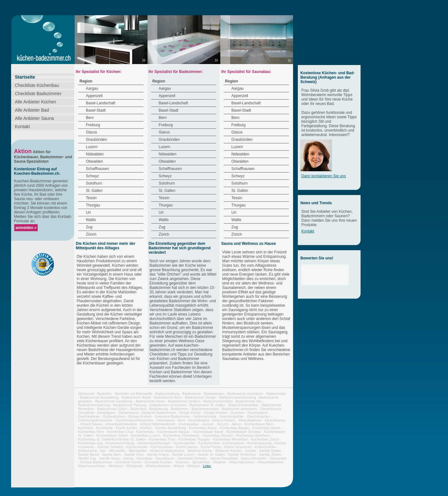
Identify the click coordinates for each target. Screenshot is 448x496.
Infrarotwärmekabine (121, 424)
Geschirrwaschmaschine (135, 420)
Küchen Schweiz (110, 447)
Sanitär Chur (134, 454)
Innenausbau (189, 424)
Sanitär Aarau (110, 458)
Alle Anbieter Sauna (34, 118)
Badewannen (214, 394)
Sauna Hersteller (254, 458)
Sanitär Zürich (270, 454)
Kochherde (104, 428)
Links (207, 466)
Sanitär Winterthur (242, 454)
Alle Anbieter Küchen (35, 102)
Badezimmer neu (249, 401)
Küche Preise (211, 447)
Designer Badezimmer (159, 413)
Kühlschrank (88, 451)
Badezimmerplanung (94, 405)
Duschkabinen (89, 416)
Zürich (91, 234)
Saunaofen (278, 458)
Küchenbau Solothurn (253, 435)
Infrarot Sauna (91, 424)
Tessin (91, 198)
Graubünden (96, 140)
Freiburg (93, 125)
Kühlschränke (265, 447)
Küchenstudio (137, 447)
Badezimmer (276, 394)
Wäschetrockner (242, 462)
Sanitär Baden (270, 451)
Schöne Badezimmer (96, 462)
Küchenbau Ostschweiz (181, 435)
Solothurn (94, 183)
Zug (89, 227)
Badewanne (192, 394)
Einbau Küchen (140, 416)
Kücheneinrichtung (120, 443)
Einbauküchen (114, 416)
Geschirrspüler (259, 416)
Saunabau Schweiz (192, 458)
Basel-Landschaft (101, 103)
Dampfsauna (128, 413)
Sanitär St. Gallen (211, 454)
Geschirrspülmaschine (95, 420)
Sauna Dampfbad (224, 458)
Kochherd (85, 428)
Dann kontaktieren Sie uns (324, 176)
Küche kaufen (127, 428)
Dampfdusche (271, 409)
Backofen (105, 394)
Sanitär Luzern (183, 454)
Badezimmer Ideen (150, 401)
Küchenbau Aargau (235, 428)
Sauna (128, 458)
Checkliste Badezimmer (38, 94)
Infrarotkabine (198, 420)
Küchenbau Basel (266, 428)
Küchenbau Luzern (145, 435)
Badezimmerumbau (243, 405)
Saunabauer (165, 458)
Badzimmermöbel (205, 409)
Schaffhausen (97, 169)
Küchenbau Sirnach (218, 435)
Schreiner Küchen (158, 462)
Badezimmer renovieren (168, 405)
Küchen (146, 428)
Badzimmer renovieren (239, 409)
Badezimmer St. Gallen (207, 405)
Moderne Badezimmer (167, 451)
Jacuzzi (223, 424)
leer (103, 451)
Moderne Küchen (229, 451)
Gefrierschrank (205, 416)
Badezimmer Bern (168, 397)
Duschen (237, 413)
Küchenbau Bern (91, 432)
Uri (88, 212)
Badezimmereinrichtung (238, 397)
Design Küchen (216, 413)
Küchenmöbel (209, 443)
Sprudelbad (201, 462)
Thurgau (93, 205)
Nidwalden (95, 154)
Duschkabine (258, 413)
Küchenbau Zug (90, 443)
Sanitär (250, 451)
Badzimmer (180, 409)
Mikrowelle (117, 451)
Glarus (91, 132)
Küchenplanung (259, 443)
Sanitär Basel (88, 454)
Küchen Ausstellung (171, 428)
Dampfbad (86, 413)
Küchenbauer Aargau (173, 432)
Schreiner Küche (128, 462)
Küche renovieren (238, 447)
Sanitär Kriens (158, 454)
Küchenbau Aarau (203, 428)
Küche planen (187, 447)
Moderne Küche (200, 451)
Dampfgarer (106, 413)
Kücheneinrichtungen (154, 443)
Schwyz (92, 176)
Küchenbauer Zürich (112, 435)
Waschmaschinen (92, 466)
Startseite (25, 77)
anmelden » (26, 228)
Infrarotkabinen (250, 420)
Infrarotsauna (275, 420)
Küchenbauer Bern (259, 424)
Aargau (92, 88)
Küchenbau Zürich (265, 439)
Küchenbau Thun (162, 439)
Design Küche (190, 413)
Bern (90, 118)
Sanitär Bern (111, 454)
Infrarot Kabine (224, 420)
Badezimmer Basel (136, 397)
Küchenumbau (162, 447)
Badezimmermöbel (218, 401)
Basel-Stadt (96, 110)
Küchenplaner (234, 443)
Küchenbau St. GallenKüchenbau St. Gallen (112, 439)
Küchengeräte (185, 443)
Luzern (92, 147)
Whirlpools (134, 466)
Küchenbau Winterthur (230, 439)
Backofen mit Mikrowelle (134, 394)
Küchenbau (145, 432)
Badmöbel (138, 409)
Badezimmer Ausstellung (99, 397)
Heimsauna (165, 420)
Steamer (220, 462)
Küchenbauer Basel (208, 432)
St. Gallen (94, 191)
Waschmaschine (270, 462)
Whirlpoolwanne (158, 466)
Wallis (91, 220)
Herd (181, 420)
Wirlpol (179, 466)
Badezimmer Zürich (112, 409)
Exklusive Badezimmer (173, 416)
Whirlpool (116, 466)
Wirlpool (193, 466)
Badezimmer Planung (130, 405)
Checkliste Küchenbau (37, 85)
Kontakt (22, 127)
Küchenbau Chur (120, 432)
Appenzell (94, 96)
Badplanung (159, 409)
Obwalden (94, 161)
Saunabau (144, 458)
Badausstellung (167, 394)
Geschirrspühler (232, 416)
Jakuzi (236, 424)
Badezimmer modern (184, 401)
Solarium (182, 462)
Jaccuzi (208, 424)
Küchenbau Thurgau (194, 439)
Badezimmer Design (201, 397)
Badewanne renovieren (245, 394)
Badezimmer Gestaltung (114, 401)
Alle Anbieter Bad (32, 110)
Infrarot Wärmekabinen (158, 424)
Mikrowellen (138, 451)
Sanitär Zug (87, 458)
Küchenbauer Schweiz (243, 432)
